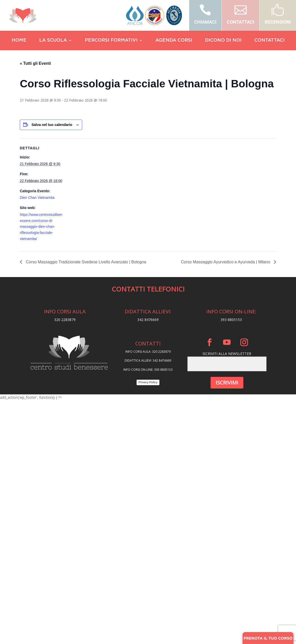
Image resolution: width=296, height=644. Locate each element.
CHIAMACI (205, 22)
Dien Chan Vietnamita (37, 198)
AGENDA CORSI (174, 41)
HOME (19, 41)
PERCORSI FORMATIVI (111, 41)
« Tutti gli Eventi (35, 63)
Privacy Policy (148, 382)
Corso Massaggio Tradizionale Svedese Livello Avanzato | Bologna (85, 262)
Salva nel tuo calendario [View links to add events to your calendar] (52, 125)
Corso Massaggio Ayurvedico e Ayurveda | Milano (226, 262)
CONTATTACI (241, 22)
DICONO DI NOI (223, 41)
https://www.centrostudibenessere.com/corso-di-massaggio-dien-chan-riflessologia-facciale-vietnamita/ (41, 227)
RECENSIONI (278, 22)
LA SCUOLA (53, 41)
